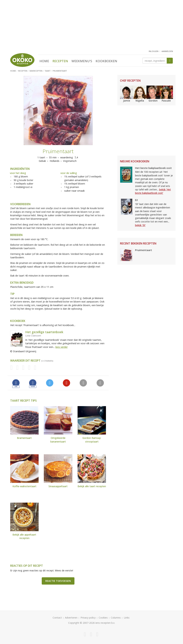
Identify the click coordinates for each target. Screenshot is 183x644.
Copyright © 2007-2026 (81, 623)
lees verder (62, 347)
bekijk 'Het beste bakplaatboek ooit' (153, 191)
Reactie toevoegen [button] (58, 581)
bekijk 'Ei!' (140, 225)
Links (127, 618)
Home (44, 61)
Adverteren (71, 618)
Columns (116, 618)
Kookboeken (106, 61)
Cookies (103, 618)
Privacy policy (88, 618)
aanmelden (167, 51)
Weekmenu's (82, 61)
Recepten (60, 61)
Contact (57, 618)
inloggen (154, 51)
